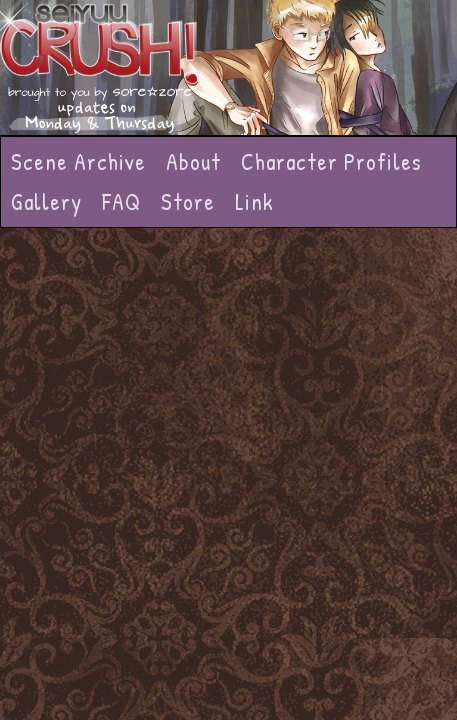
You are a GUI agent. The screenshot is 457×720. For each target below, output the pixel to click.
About (193, 161)
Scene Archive (78, 161)
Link (254, 201)
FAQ (121, 201)
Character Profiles (331, 161)
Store (188, 201)
